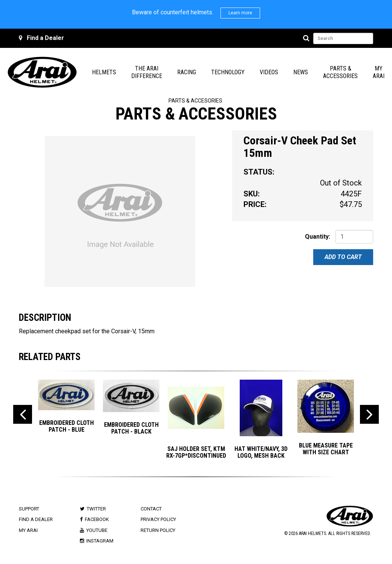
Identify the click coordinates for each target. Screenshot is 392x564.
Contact (151, 509)
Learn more (240, 13)
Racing (187, 72)
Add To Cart (343, 257)
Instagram (100, 541)
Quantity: (318, 237)
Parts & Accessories (340, 72)
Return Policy (158, 530)
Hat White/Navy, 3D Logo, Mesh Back (261, 452)
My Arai (379, 72)
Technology (228, 72)
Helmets (104, 72)
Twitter (96, 509)
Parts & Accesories (195, 101)
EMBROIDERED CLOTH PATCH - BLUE (67, 426)
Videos (269, 72)
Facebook (97, 519)
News (301, 72)
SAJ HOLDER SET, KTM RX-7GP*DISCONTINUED (196, 452)
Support (29, 509)
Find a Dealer (45, 38)
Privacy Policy (158, 519)
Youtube (97, 530)
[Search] (307, 38)
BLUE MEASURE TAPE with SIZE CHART (326, 449)
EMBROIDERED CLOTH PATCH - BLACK (131, 428)
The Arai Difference (147, 72)
